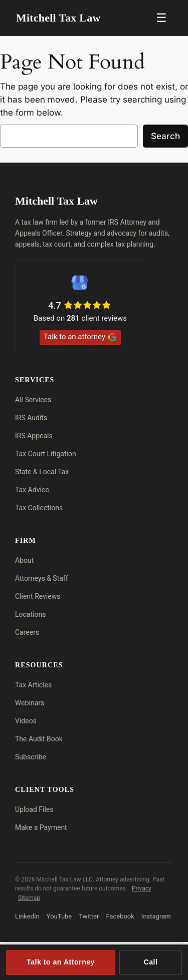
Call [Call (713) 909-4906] (151, 962)
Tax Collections (39, 508)
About (24, 560)
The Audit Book (39, 739)
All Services (33, 400)
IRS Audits (31, 418)
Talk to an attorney (80, 337)
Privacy (142, 888)
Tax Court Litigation (46, 454)
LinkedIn (27, 916)
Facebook (120, 916)
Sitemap (29, 898)
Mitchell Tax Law (58, 18)
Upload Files (34, 809)
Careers (27, 632)
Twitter (89, 916)
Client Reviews (38, 596)
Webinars (30, 703)
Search (165, 136)
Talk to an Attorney (61, 962)
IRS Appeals (34, 436)
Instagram (156, 916)
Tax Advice (32, 490)
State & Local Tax (42, 472)
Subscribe (31, 757)
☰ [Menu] (161, 18)
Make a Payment (41, 827)
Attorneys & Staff (42, 578)
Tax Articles (33, 685)
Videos (26, 721)
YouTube (59, 916)
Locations (30, 614)
